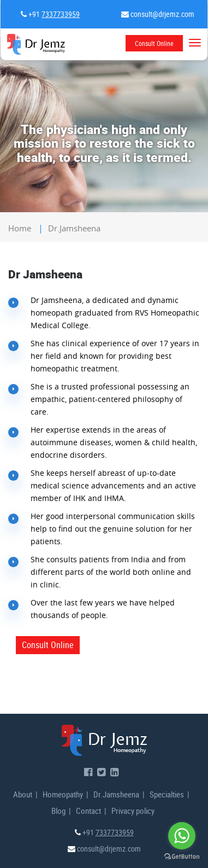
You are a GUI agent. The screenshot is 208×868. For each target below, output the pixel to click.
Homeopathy (63, 794)
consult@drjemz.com (162, 14)
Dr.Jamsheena (116, 794)
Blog (58, 811)
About (23, 794)
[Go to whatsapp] (182, 836)
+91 (53, 14)
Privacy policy (133, 811)
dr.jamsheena (74, 228)
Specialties (167, 794)
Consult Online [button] (48, 645)
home (20, 228)
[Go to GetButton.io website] (182, 857)
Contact (88, 811)
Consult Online (154, 43)
